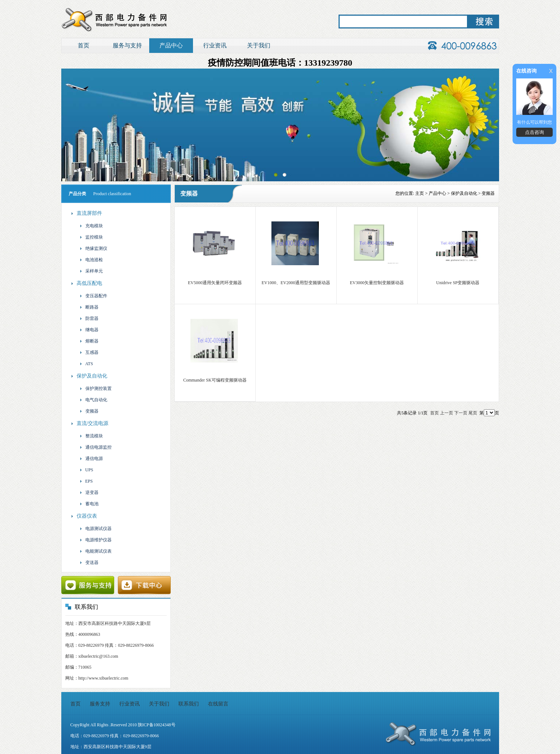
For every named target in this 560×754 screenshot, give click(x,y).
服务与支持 (127, 45)
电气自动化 (93, 400)
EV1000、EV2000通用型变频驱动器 (296, 283)
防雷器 (89, 318)
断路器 (89, 307)
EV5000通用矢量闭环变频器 (215, 283)
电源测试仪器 (95, 529)
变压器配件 (93, 296)
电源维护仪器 (95, 540)
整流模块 (91, 436)
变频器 (89, 411)
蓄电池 (89, 504)
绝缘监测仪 (93, 248)
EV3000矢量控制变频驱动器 (377, 283)
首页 (84, 45)
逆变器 (89, 492)
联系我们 (189, 704)
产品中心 (171, 45)
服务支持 (100, 704)
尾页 (473, 413)
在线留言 (218, 704)
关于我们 (259, 45)
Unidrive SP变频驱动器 (458, 283)
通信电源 (91, 459)
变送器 (89, 562)
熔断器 (89, 341)
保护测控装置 (95, 388)
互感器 (89, 352)
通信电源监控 (95, 447)
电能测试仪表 (95, 551)
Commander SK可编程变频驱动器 (215, 380)
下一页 (461, 413)
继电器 (89, 330)
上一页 (447, 413)
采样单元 (91, 271)
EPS (86, 481)
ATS (86, 364)
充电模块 (91, 226)
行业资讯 (215, 45)
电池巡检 (91, 260)
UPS (86, 470)
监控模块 (91, 237)
